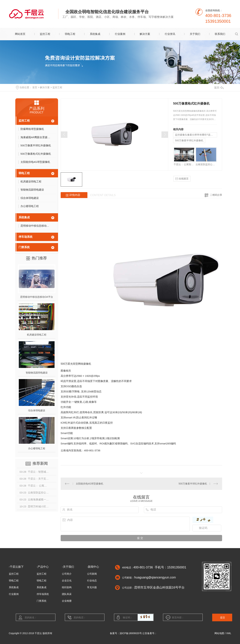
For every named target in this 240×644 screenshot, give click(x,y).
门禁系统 (24, 247)
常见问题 (92, 587)
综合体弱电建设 (37, 410)
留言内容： (183, 617)
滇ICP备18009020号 (131, 633)
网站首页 (20, 34)
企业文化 (67, 581)
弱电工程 (70, 34)
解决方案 (145, 34)
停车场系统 (26, 237)
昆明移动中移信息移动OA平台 (36, 297)
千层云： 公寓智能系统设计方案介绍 (184, 164)
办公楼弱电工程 (37, 448)
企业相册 (67, 601)
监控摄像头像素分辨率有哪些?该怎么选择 (196, 135)
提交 (223, 617)
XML (229, 633)
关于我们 (195, 34)
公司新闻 (92, 574)
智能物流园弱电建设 (37, 373)
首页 (35, 87)
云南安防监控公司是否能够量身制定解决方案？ (206, 164)
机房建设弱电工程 (37, 335)
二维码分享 (216, 195)
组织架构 (67, 587)
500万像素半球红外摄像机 (189, 140)
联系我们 (220, 34)
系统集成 (95, 34)
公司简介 (67, 574)
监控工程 (45, 34)
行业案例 (120, 34)
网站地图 (219, 633)
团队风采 (67, 594)
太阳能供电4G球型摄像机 (90, 484)
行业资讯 (170, 34)
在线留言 (182, 179)
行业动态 (92, 581)
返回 (219, 87)
